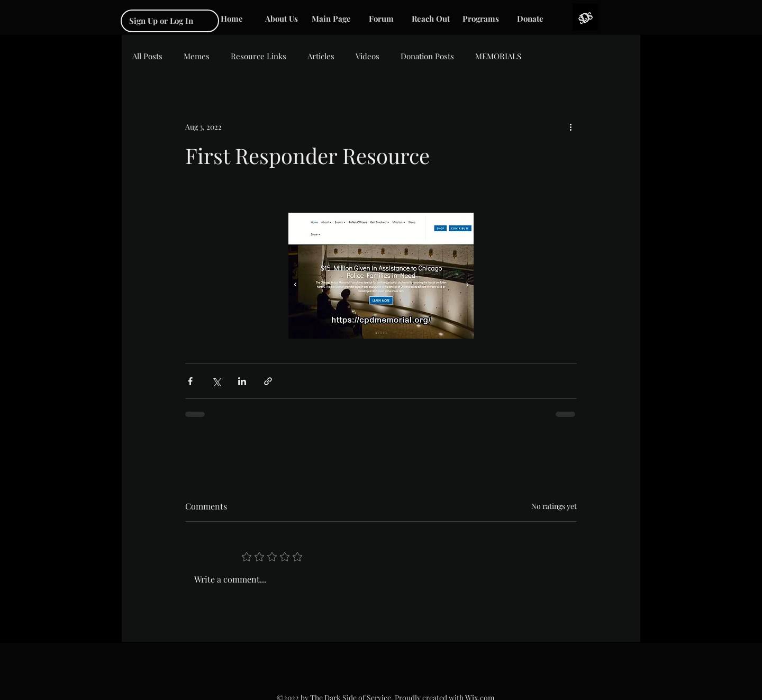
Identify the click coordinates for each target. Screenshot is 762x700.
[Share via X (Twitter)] (216, 381)
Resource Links (258, 56)
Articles (321, 56)
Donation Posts (427, 56)
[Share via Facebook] (190, 381)
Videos (368, 56)
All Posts (147, 56)
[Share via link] (268, 381)
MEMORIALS (498, 56)
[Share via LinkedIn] (242, 381)
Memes (197, 56)
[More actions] (570, 126)
